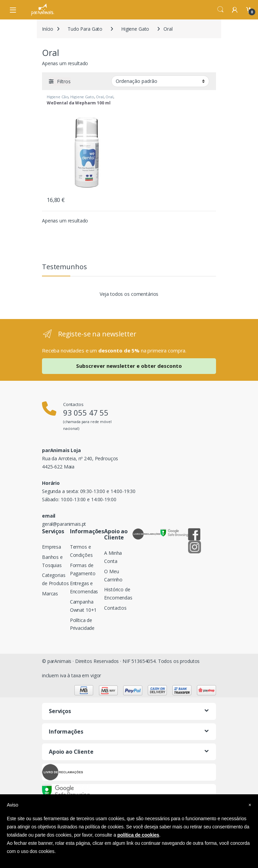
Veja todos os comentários (129, 294)
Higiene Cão (58, 97)
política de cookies (138, 835)
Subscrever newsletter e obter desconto (129, 366)
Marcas (50, 594)
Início (48, 29)
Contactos (115, 608)
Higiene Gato (135, 29)
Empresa (52, 547)
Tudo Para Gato (85, 29)
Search (220, 10)
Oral (100, 97)
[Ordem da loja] (160, 81)
